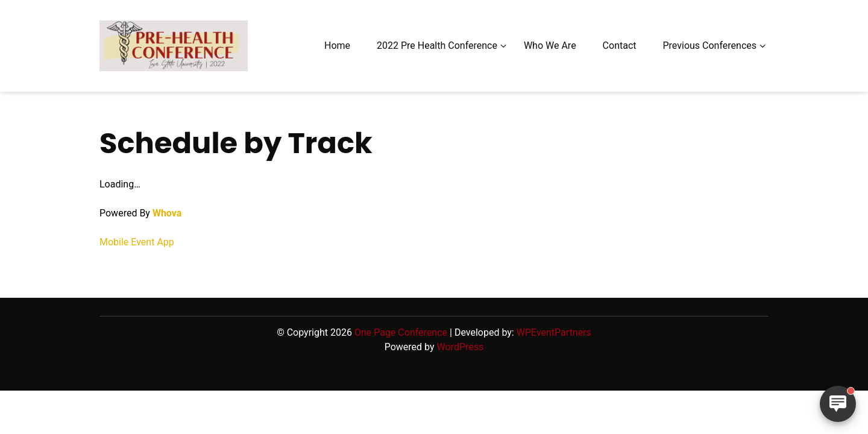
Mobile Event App (137, 242)
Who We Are (550, 46)
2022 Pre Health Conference (437, 46)
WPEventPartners (554, 332)
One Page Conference (401, 332)
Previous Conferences (709, 46)
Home (337, 46)
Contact (620, 46)
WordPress (461, 347)
